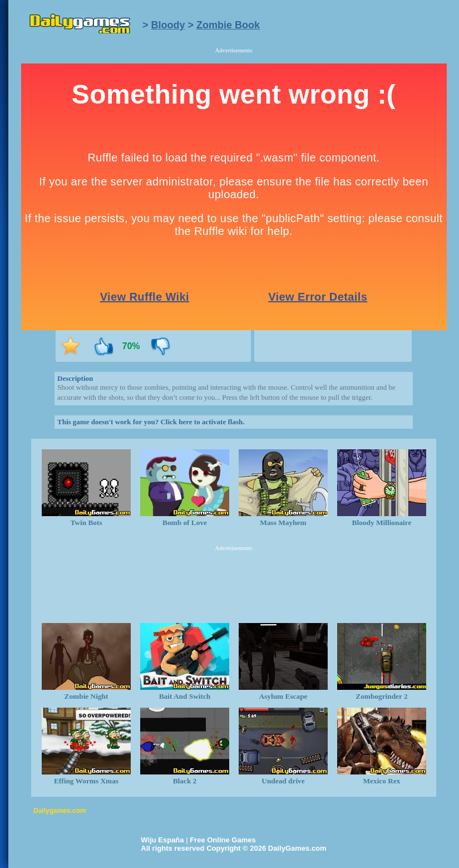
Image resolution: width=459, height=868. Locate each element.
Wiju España (162, 840)
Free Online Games (223, 840)
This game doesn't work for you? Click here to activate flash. (151, 422)
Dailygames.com (60, 811)
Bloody (168, 25)
